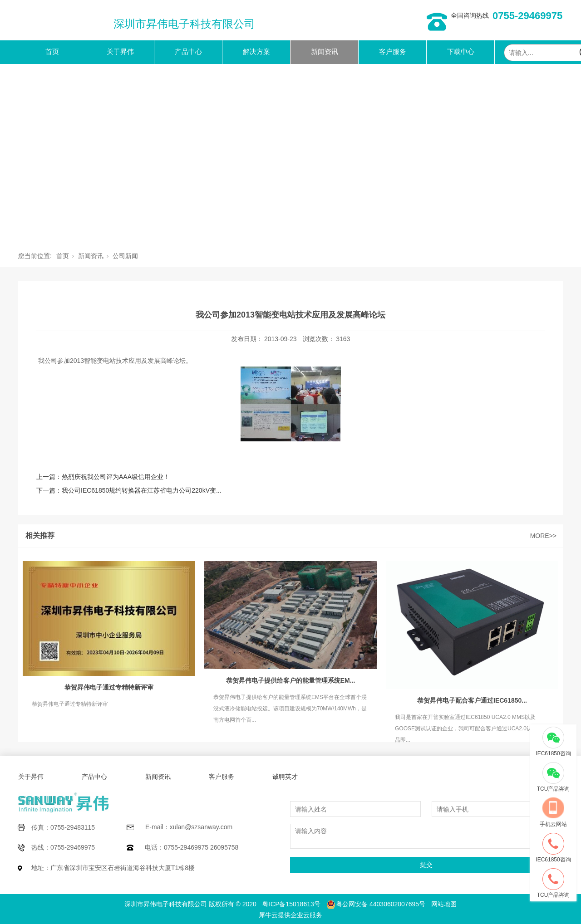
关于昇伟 (120, 51)
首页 (52, 51)
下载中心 (461, 51)
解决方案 (256, 51)
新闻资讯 (325, 51)
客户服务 (393, 51)
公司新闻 (125, 256)
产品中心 (188, 51)
